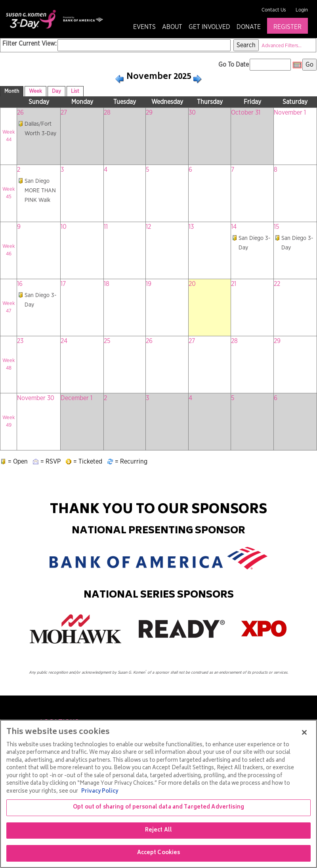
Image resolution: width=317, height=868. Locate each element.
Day (56, 91)
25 (107, 341)
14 (234, 227)
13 (191, 227)
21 (234, 284)
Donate (249, 27)
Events (144, 27)
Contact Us (274, 10)
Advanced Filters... (282, 46)
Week (35, 91)
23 (20, 341)
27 (64, 113)
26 (20, 113)
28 (107, 113)
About (172, 27)
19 (149, 284)
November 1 (290, 113)
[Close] (304, 732)
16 (20, 284)
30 (192, 113)
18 (107, 284)
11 (106, 227)
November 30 (36, 398)
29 (149, 113)
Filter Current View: (30, 44)
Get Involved (209, 27)
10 (64, 227)
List (75, 91)
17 (63, 284)
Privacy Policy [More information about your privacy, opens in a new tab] (100, 792)
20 (192, 284)
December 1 (76, 398)
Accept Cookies (159, 853)
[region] (158, 794)
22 (277, 284)
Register (287, 27)
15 (276, 227)
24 (64, 341)
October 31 (246, 113)
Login (302, 10)
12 (148, 227)
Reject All (158, 831)
